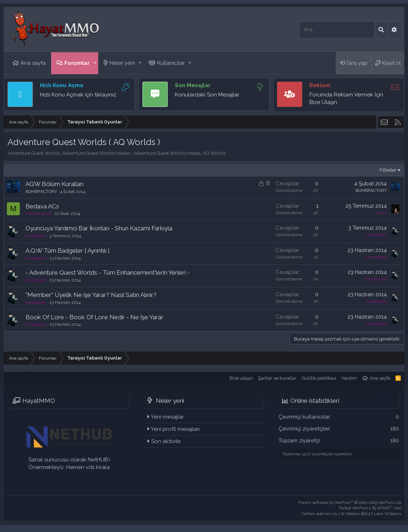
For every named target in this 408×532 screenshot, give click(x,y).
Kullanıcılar (171, 63)
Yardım (349, 378)
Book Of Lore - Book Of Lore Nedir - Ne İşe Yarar (94, 317)
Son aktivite (166, 441)
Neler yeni (122, 63)
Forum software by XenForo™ (350, 503)
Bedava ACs (42, 206)
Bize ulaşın (241, 378)
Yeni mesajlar (167, 417)
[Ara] (337, 30)
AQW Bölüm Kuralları (55, 184)
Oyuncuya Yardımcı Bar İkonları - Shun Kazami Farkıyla (99, 228)
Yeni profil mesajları (175, 429)
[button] (95, 63)
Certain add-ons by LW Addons (352, 514)
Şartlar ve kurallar (277, 378)
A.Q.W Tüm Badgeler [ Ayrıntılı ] (68, 251)
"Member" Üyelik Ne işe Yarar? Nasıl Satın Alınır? (91, 295)
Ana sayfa (33, 63)
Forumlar (77, 63)
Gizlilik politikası (319, 378)
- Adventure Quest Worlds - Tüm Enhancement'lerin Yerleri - (108, 272)
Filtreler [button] (388, 170)
